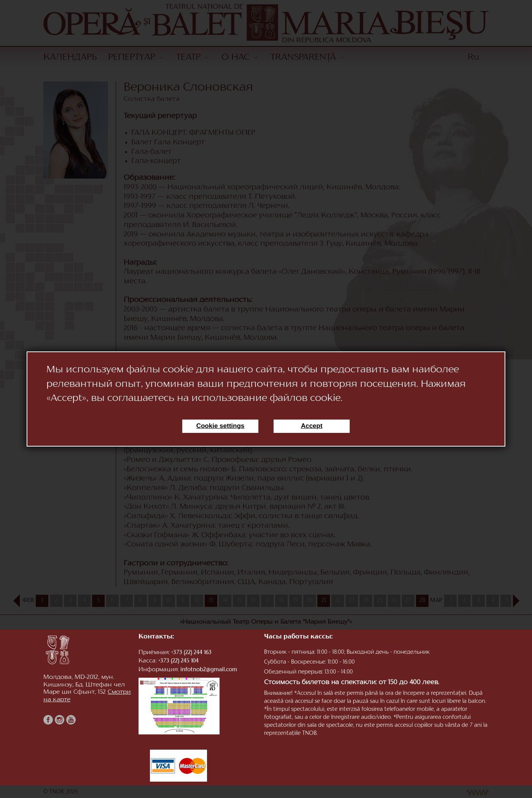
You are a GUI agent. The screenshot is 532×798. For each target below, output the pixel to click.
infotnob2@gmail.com (209, 670)
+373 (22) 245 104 (178, 661)
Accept (312, 426)
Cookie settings (221, 426)
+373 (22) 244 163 (191, 653)
